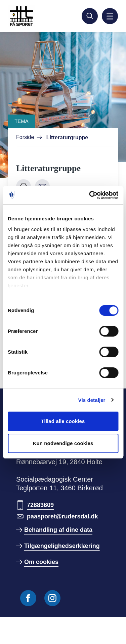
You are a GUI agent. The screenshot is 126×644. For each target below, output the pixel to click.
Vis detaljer (92, 400)
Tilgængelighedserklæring (62, 546)
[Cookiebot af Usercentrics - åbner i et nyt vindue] (90, 195)
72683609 (40, 505)
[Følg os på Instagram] (52, 598)
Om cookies (41, 562)
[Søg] (90, 16)
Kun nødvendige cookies (63, 443)
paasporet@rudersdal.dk (62, 516)
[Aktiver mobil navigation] (110, 16)
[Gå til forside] (38, 16)
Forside (25, 137)
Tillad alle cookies (63, 421)
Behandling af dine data (58, 530)
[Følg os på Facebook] (28, 598)
